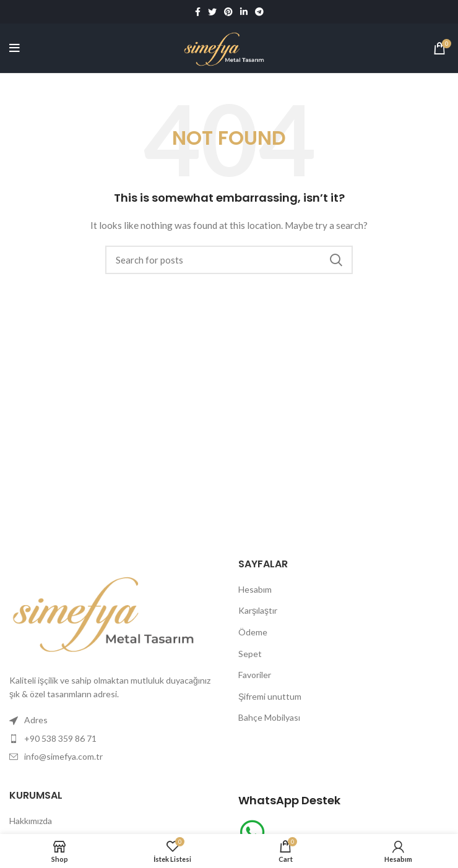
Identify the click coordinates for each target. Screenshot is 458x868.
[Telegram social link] (259, 12)
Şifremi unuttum (270, 696)
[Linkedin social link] (244, 12)
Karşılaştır (258, 610)
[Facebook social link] (198, 12)
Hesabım (255, 589)
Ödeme (253, 632)
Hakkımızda (31, 821)
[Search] (229, 260)
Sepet (250, 654)
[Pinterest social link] (228, 12)
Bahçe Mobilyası (269, 717)
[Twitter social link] (212, 12)
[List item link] (114, 739)
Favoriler (255, 675)
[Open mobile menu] (15, 48)
